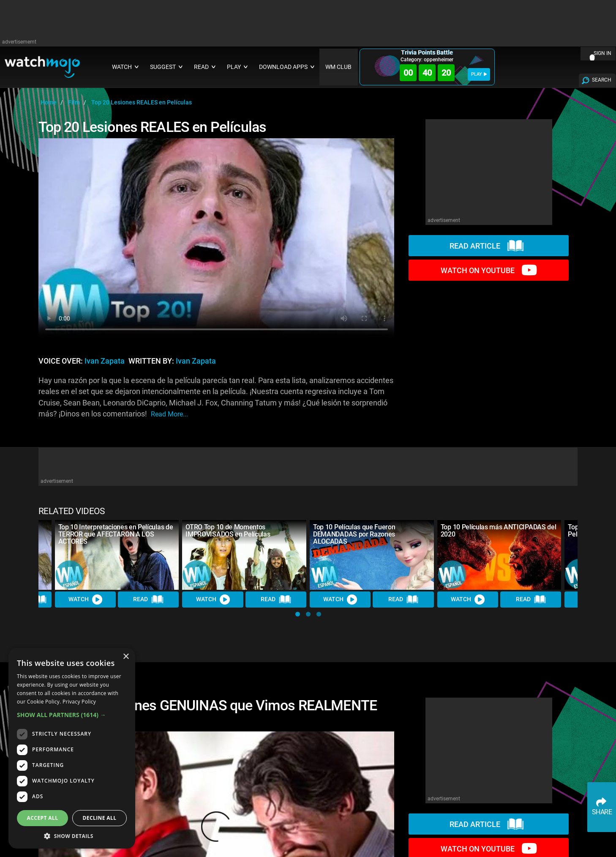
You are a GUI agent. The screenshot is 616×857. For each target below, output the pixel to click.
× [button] (126, 657)
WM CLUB (338, 67)
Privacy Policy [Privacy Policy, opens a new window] (79, 702)
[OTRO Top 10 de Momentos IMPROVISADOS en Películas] (244, 555)
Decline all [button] (100, 818)
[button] (298, 614)
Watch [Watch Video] (85, 600)
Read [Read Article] (148, 600)
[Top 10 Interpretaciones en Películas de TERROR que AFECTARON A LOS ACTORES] (117, 555)
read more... (169, 414)
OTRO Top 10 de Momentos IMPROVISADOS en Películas (228, 531)
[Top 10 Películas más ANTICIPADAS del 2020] (499, 555)
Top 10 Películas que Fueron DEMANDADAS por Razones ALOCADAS (354, 534)
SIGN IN (602, 53)
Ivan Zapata (105, 361)
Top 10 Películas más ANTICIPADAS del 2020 (498, 531)
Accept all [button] (43, 818)
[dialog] (72, 748)
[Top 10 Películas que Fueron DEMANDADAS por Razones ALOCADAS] (372, 555)
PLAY (479, 74)
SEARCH (602, 80)
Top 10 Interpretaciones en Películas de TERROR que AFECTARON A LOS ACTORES (116, 534)
